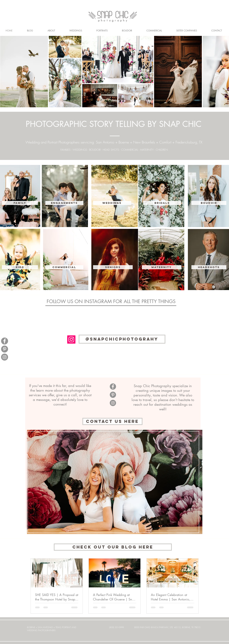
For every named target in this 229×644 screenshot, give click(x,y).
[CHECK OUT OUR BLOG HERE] (113, 547)
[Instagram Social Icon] (71, 339)
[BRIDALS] (162, 203)
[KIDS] (20, 267)
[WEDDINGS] (112, 203)
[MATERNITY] (162, 267)
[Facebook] (5, 341)
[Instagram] (5, 357)
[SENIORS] (113, 267)
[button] (64, 267)
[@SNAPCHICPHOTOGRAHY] (122, 339)
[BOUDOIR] (209, 203)
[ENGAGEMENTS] (64, 203)
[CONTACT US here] (112, 421)
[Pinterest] (5, 349)
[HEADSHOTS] (209, 267)
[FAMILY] (20, 203)
